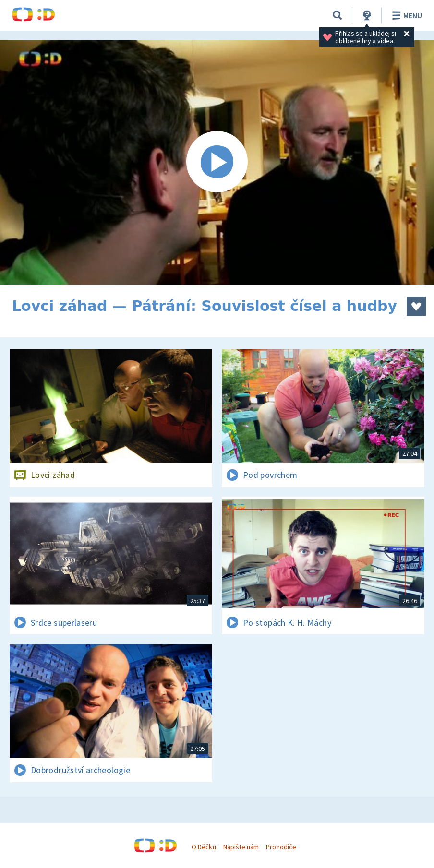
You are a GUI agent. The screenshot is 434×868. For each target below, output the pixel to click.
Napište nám (241, 847)
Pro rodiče (281, 847)
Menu (405, 15)
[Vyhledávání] (338, 15)
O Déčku (204, 847)
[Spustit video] (217, 162)
